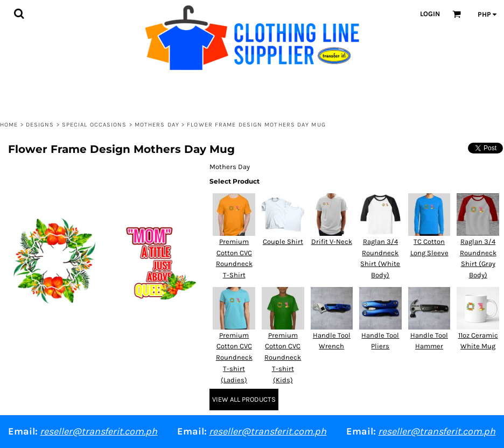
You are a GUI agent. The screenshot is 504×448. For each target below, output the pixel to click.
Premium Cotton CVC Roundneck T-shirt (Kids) (283, 358)
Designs (40, 125)
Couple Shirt (283, 241)
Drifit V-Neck (332, 241)
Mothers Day (157, 125)
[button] (19, 13)
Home (9, 125)
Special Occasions (94, 125)
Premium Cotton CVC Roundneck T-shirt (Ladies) (234, 358)
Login (430, 14)
